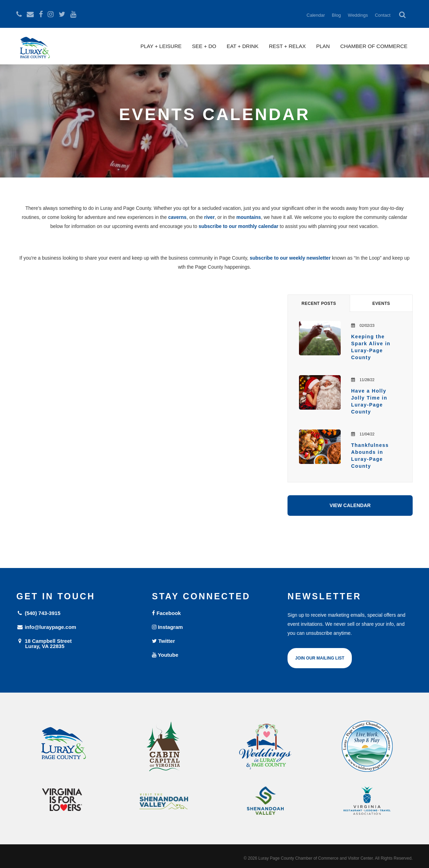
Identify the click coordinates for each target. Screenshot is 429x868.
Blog (337, 15)
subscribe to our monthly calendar (238, 226)
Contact (383, 15)
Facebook (166, 613)
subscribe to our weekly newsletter (290, 258)
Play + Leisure (161, 46)
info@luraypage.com (46, 627)
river (209, 217)
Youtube (165, 655)
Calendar (316, 15)
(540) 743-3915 (38, 613)
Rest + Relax (287, 46)
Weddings (358, 15)
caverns (177, 217)
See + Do (204, 46)
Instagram (167, 627)
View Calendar (350, 505)
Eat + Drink (243, 46)
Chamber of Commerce (374, 46)
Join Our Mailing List (320, 658)
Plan (323, 46)
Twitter (163, 641)
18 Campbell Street (79, 643)
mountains (249, 217)
